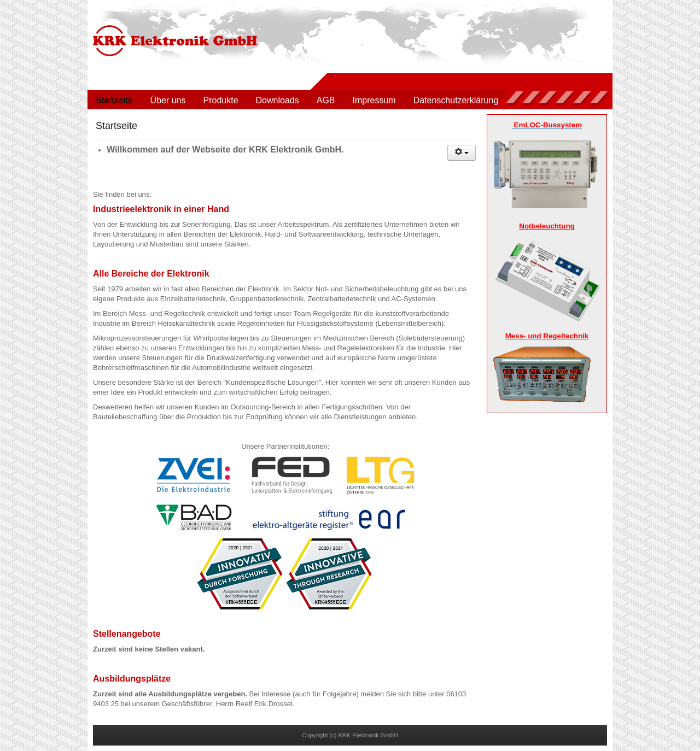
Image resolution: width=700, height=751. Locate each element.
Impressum (374, 100)
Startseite (114, 100)
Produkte (221, 100)
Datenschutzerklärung (456, 100)
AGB (326, 100)
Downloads (278, 100)
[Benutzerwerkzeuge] (462, 153)
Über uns (168, 100)
